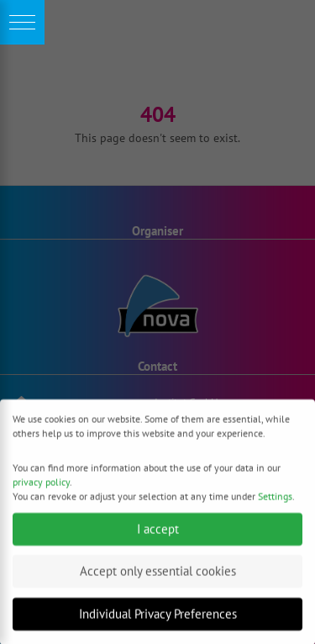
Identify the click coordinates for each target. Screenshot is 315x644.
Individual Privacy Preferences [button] (158, 618)
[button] (22, 22)
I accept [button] (158, 533)
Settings (275, 501)
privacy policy (41, 486)
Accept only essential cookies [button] (158, 576)
